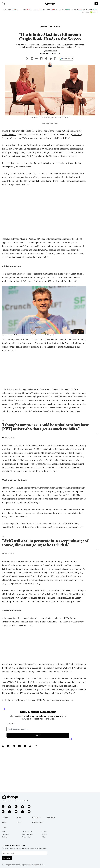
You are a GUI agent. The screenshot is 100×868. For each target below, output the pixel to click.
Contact (45, 831)
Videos (19, 822)
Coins (4, 822)
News (19, 817)
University (51, 817)
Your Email (11, 724)
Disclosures (5, 834)
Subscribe (7, 858)
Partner (5, 817)
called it (12, 138)
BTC (3, 10)
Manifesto (5, 837)
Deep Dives (36, 817)
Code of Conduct (27, 834)
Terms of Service (27, 831)
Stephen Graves (51, 51)
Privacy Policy (26, 837)
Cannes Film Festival (43, 163)
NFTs (54, 149)
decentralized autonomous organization (65, 464)
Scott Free (31, 156)
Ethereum (77, 135)
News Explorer (38, 822)
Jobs (43, 837)
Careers (45, 834)
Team (3, 831)
